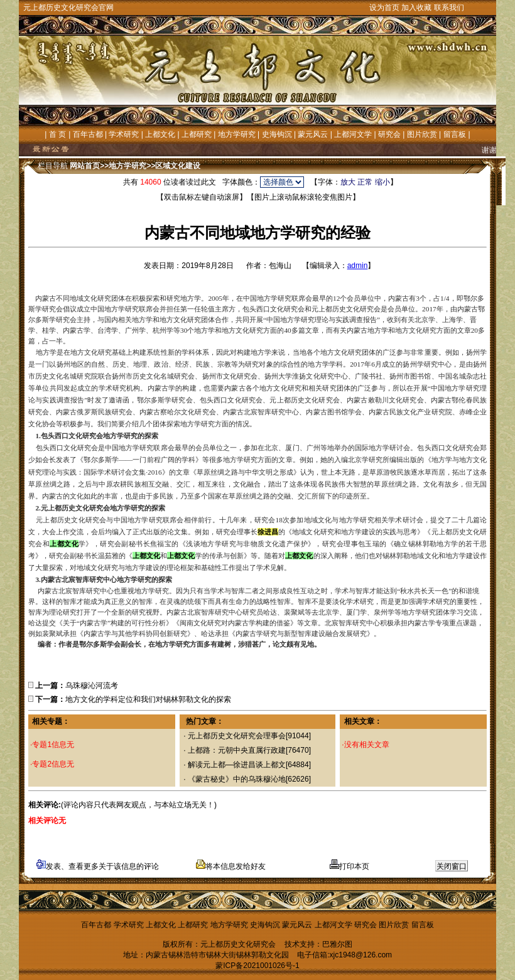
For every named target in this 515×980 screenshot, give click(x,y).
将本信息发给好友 (231, 866)
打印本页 (350, 866)
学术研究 (124, 134)
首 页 (57, 134)
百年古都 (88, 134)
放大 (348, 182)
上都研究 (197, 134)
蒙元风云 (313, 134)
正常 (365, 182)
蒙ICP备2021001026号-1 (257, 966)
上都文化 (160, 134)
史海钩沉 (277, 134)
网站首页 (85, 166)
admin (358, 266)
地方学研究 (237, 134)
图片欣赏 (422, 134)
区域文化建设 (178, 166)
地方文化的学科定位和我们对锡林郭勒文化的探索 (148, 699)
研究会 (389, 134)
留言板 (455, 134)
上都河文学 (353, 134)
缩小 (382, 182)
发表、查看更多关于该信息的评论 (98, 866)
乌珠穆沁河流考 (92, 686)
